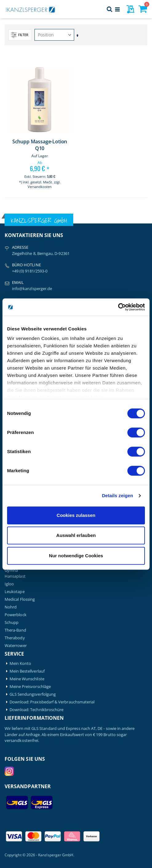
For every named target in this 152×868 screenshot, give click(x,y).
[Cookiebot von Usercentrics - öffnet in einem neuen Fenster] (118, 307)
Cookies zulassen (76, 515)
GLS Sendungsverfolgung (33, 694)
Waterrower (16, 646)
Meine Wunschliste (27, 679)
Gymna (11, 570)
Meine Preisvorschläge (30, 687)
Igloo (9, 584)
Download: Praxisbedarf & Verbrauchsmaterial (52, 702)
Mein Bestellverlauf (27, 671)
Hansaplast (15, 576)
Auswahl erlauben (76, 535)
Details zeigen (117, 495)
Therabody (15, 638)
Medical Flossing (20, 599)
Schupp (12, 622)
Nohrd (11, 607)
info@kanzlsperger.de (32, 289)
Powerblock (16, 615)
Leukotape (15, 592)
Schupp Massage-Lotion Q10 (40, 145)
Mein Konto (20, 663)
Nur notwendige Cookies (76, 556)
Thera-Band (15, 630)
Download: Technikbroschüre (37, 710)
